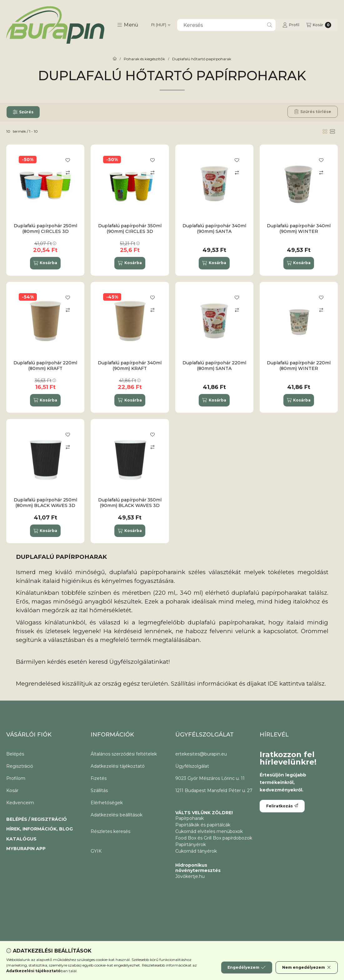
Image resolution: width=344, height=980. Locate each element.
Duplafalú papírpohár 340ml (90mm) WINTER (299, 229)
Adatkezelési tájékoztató (118, 766)
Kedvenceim (20, 803)
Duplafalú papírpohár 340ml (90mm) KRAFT (130, 366)
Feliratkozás (282, 806)
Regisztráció (20, 766)
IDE (273, 684)
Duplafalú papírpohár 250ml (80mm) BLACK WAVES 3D (45, 503)
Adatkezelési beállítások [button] (117, 815)
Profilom (16, 778)
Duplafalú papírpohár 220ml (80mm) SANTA (214, 366)
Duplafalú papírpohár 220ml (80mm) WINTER (299, 366)
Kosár (12, 790)
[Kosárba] (45, 263)
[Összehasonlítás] (68, 173)
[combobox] (226, 25)
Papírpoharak (189, 818)
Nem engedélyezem (307, 968)
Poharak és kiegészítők (144, 59)
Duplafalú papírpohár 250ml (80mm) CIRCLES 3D (45, 229)
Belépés (15, 754)
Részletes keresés (110, 831)
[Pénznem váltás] (161, 25)
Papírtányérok (191, 845)
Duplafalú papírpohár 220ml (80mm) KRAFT (45, 366)
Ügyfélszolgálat (192, 766)
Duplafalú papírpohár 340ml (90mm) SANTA (214, 229)
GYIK (96, 851)
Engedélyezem (247, 968)
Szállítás (99, 790)
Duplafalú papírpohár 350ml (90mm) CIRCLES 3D (130, 229)
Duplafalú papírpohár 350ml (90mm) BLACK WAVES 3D (130, 503)
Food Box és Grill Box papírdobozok (214, 838)
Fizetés (99, 778)
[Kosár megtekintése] (319, 25)
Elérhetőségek (107, 803)
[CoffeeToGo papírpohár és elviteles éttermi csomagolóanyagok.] (115, 59)
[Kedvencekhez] (68, 160)
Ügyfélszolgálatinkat (139, 662)
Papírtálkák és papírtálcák (203, 825)
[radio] (332, 131)
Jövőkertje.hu (190, 876)
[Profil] (291, 25)
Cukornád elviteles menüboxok (209, 831)
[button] (128, 25)
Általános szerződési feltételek (124, 754)
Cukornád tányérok (196, 851)
